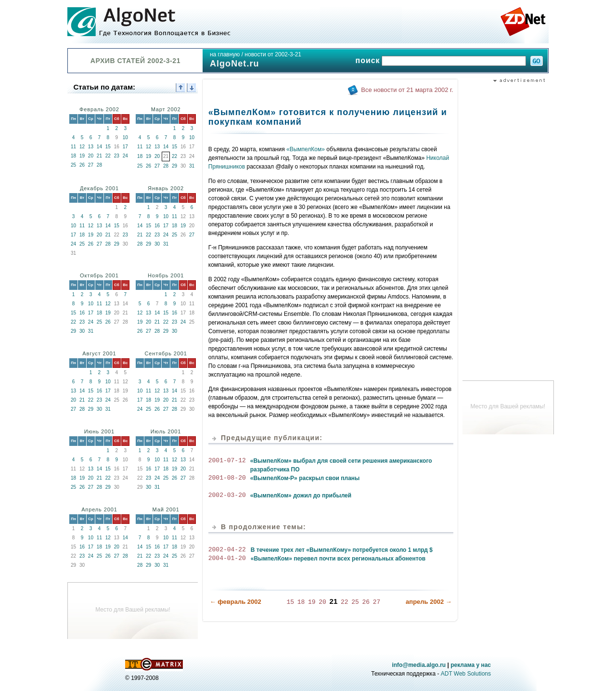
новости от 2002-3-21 (273, 54)
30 (157, 244)
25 (73, 165)
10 (125, 137)
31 (192, 166)
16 (157, 226)
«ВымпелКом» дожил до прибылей (301, 495)
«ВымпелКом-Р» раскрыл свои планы (305, 478)
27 (91, 165)
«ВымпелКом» (306, 149)
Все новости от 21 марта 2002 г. (407, 90)
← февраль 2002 (236, 601)
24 (125, 156)
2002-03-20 (227, 495)
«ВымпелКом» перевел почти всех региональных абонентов (338, 559)
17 (125, 147)
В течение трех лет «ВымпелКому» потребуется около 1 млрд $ (342, 550)
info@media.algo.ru (419, 665)
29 (174, 166)
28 (99, 165)
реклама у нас (471, 665)
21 (99, 156)
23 (117, 156)
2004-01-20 (227, 559)
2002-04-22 (227, 550)
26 (82, 165)
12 (82, 147)
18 (73, 156)
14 (99, 147)
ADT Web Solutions (466, 674)
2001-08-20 (227, 478)
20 (91, 156)
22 (108, 156)
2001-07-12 (227, 461)
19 (82, 156)
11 (73, 147)
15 (108, 147)
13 (91, 147)
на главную (225, 54)
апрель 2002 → (429, 601)
